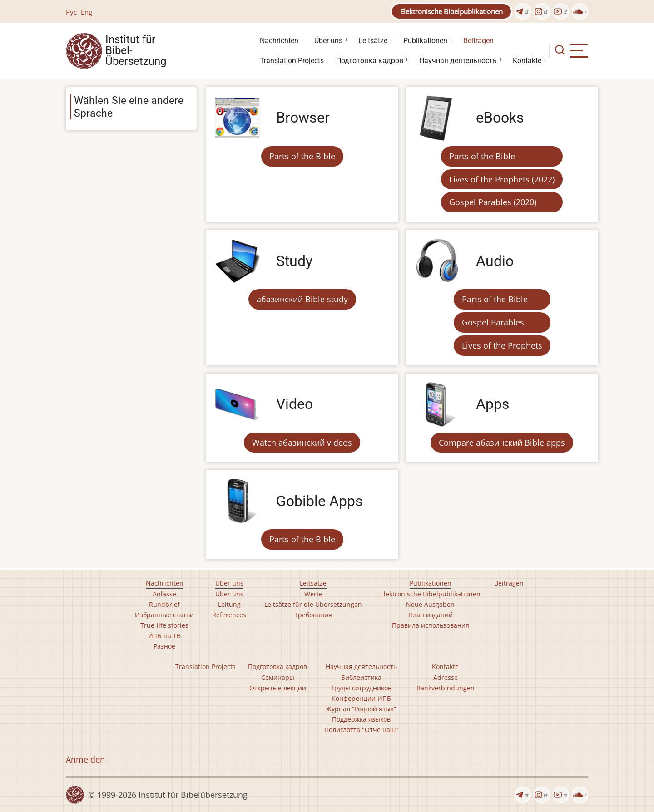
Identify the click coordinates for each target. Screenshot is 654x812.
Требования (313, 615)
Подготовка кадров (370, 61)
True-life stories (164, 625)
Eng (87, 12)
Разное (164, 646)
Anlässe (164, 594)
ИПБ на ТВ (164, 636)
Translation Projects (292, 61)
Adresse (446, 677)
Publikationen (425, 41)
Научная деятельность (458, 61)
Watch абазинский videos (302, 443)
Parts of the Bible (302, 156)
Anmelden (85, 759)
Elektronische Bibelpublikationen (451, 11)
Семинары (278, 677)
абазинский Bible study (302, 299)
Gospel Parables (493, 322)
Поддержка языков (361, 719)
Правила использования (431, 625)
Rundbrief (164, 604)
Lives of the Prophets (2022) (502, 179)
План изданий (431, 615)
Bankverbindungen (446, 688)
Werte (313, 594)
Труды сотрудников (361, 688)
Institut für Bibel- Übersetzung (136, 51)
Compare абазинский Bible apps (502, 443)
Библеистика (361, 677)
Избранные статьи (164, 615)
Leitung (229, 604)
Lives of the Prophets (502, 345)
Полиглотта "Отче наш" (361, 730)
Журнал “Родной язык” (361, 709)
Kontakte (527, 61)
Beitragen (478, 41)
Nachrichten (279, 41)
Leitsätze (373, 41)
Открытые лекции (278, 688)
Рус (71, 12)
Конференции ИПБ (361, 698)
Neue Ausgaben (430, 604)
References (229, 615)
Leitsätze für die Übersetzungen (313, 604)
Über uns (328, 41)
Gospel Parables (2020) (493, 202)
